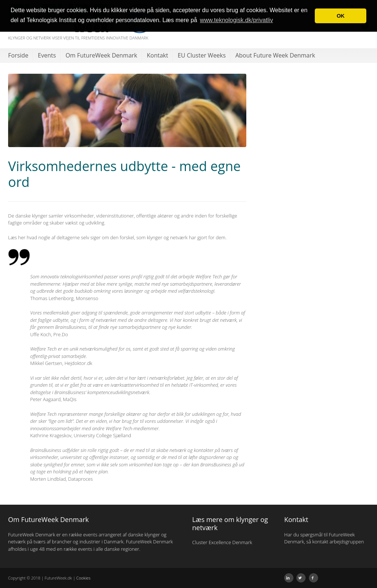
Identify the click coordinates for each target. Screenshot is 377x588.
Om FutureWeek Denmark (101, 55)
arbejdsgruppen (347, 542)
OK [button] (341, 16)
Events (47, 55)
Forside (18, 55)
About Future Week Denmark (275, 55)
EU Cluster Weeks (202, 55)
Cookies (83, 578)
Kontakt (158, 55)
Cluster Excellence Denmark (222, 542)
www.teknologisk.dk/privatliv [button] (236, 20)
